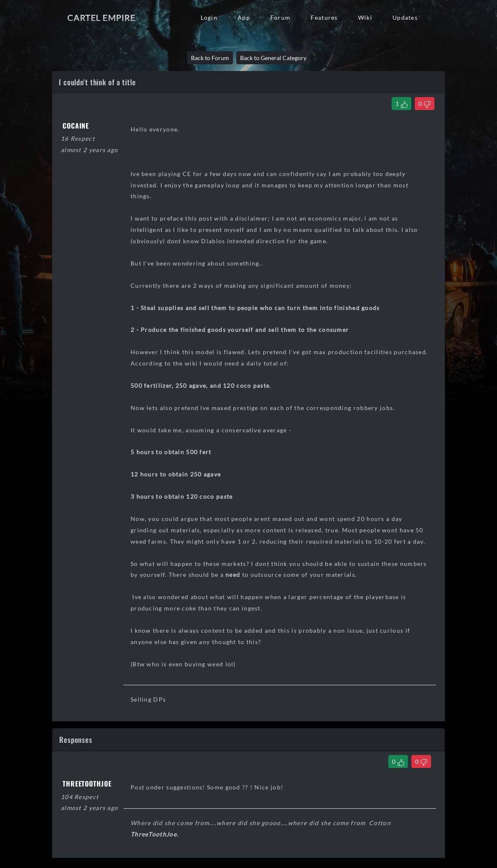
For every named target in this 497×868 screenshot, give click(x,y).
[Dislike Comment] (421, 761)
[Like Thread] (402, 104)
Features (324, 17)
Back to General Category (273, 58)
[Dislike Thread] (425, 104)
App (244, 17)
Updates (405, 17)
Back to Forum (210, 58)
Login (209, 17)
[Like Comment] (398, 761)
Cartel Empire (101, 18)
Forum (280, 17)
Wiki (365, 17)
